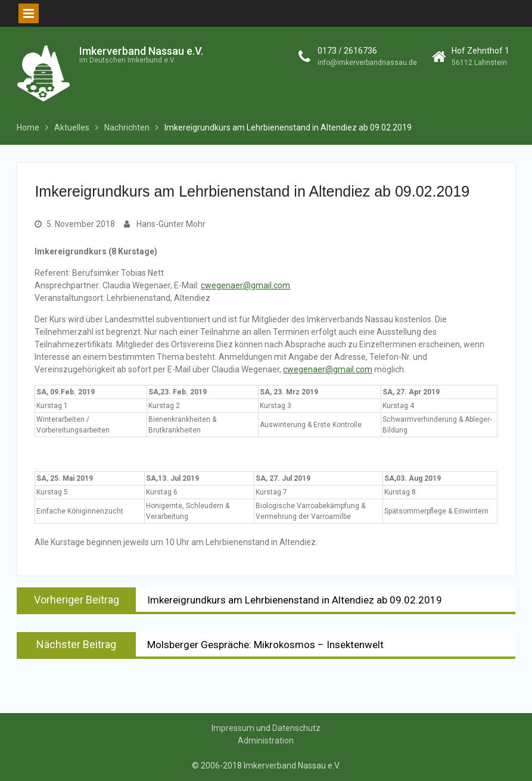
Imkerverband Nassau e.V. (141, 51)
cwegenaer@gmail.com (245, 285)
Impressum (233, 728)
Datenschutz (296, 728)
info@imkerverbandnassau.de (367, 63)
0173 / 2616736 (347, 51)
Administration (266, 740)
